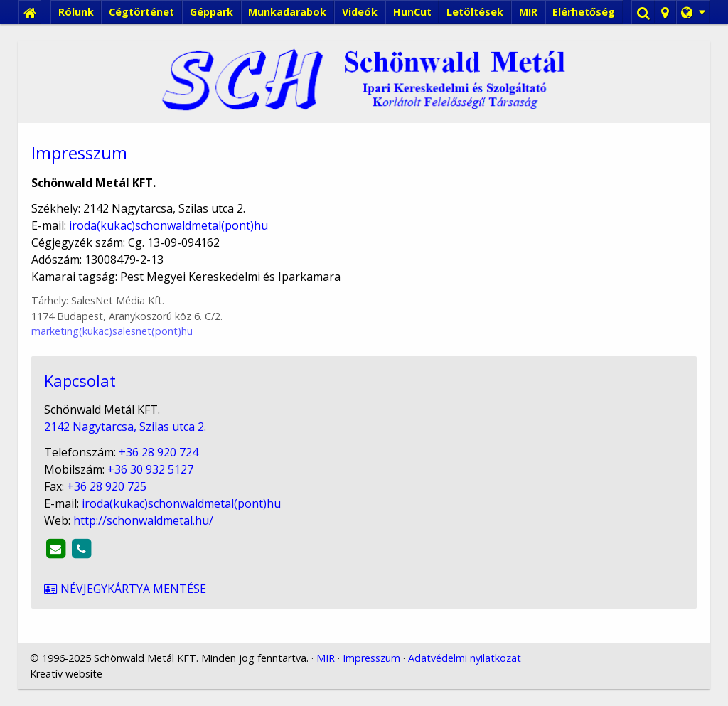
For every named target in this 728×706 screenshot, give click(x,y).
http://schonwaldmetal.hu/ (91, 559)
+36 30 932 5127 (102, 521)
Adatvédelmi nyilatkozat (424, 596)
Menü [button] (47, 118)
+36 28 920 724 (105, 508)
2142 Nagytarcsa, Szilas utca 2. (77, 495)
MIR (296, 596)
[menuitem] (80, 67)
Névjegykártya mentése (59, 572)
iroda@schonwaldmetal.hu (105, 546)
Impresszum (338, 596)
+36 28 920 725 (66, 534)
